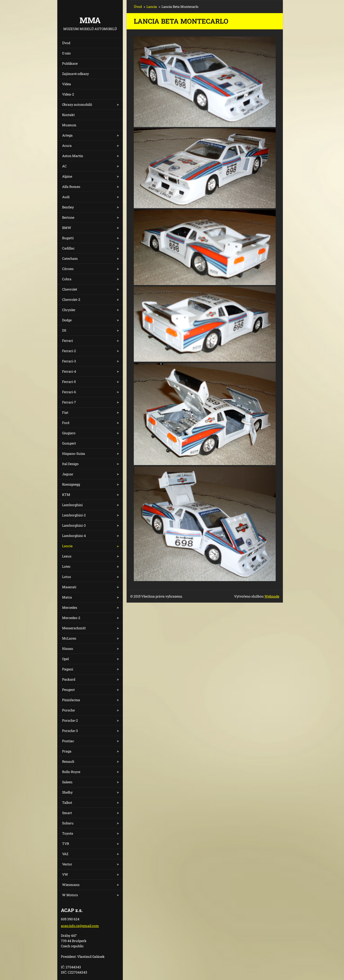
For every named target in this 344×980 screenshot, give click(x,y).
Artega (67, 135)
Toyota (68, 833)
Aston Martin (73, 156)
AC (64, 166)
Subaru (68, 823)
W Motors (70, 895)
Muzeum (69, 125)
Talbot (67, 803)
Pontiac (68, 741)
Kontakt (68, 115)
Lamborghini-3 (74, 525)
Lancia (67, 546)
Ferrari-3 (69, 361)
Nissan (68, 649)
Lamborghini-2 (74, 515)
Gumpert (69, 443)
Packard (69, 679)
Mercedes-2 (71, 618)
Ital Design (70, 464)
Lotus (67, 577)
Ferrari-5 (69, 382)
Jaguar (68, 474)
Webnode (272, 596)
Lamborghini (72, 505)
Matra (67, 597)
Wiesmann (71, 885)
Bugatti (68, 238)
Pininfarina (71, 700)
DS (64, 330)
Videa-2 (68, 94)
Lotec (66, 566)
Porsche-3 (70, 731)
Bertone (68, 217)
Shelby (67, 792)
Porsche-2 (70, 720)
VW (65, 874)
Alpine (67, 176)
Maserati (69, 587)
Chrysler (69, 310)
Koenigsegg (71, 484)
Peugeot (68, 690)
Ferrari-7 (69, 402)
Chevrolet (70, 289)
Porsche (68, 710)
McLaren (69, 638)
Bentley (68, 207)
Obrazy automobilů (77, 104)
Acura (67, 146)
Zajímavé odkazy (75, 74)
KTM (66, 495)
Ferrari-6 (69, 392)
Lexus (67, 556)
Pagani (68, 669)
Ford (66, 423)
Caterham (70, 258)
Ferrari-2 (69, 351)
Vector (67, 864)
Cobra (67, 279)
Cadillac (68, 248)
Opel (65, 659)
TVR (66, 844)
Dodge (67, 320)
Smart (67, 813)
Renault (68, 761)
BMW (67, 228)
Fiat (65, 412)
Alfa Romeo (71, 187)
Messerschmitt (74, 628)
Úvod (66, 43)
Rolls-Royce (71, 772)
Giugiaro (69, 433)
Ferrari (67, 341)
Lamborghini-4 (74, 536)
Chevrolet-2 (71, 299)
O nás (66, 53)
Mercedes (70, 607)
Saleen (67, 782)
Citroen (68, 269)
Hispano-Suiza (74, 453)
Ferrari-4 (69, 371)
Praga (67, 751)
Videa (67, 84)
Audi (66, 197)
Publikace (70, 63)
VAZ (65, 854)
